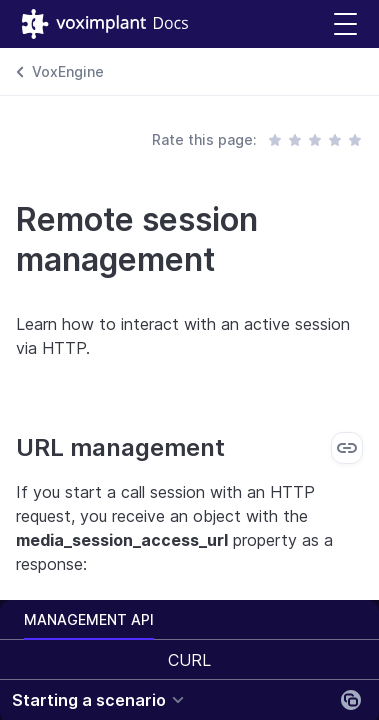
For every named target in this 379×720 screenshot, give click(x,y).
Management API (89, 619)
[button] (345, 24)
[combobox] (189, 659)
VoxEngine (68, 71)
